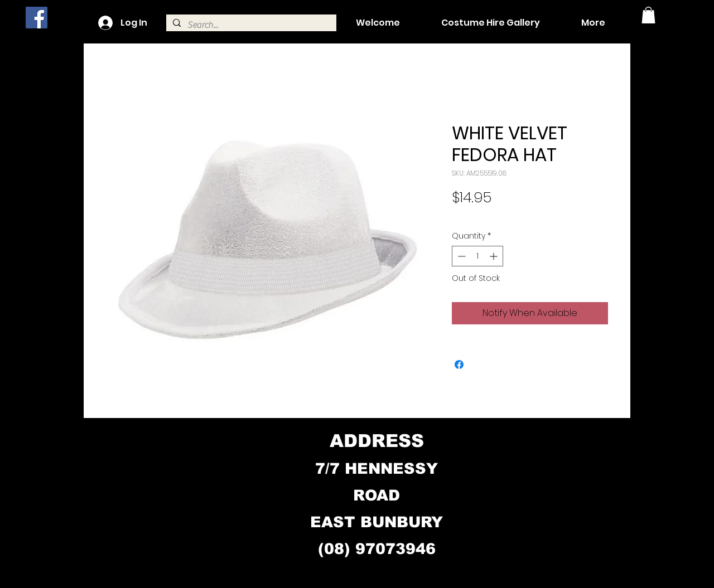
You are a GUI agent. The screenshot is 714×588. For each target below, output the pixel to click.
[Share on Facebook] (459, 365)
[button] (648, 15)
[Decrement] (460, 256)
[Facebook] (37, 18)
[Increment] (495, 256)
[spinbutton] (477, 256)
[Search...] (250, 25)
